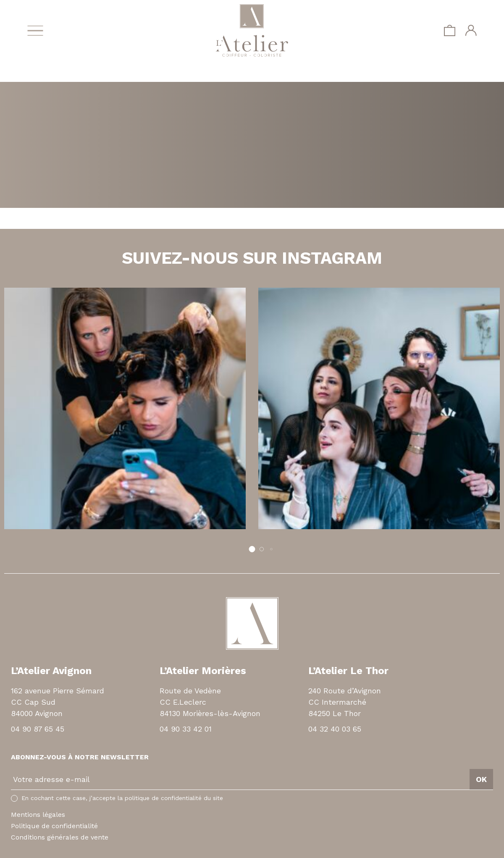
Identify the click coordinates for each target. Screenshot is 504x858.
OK (481, 779)
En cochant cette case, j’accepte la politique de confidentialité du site (122, 798)
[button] (252, 549)
